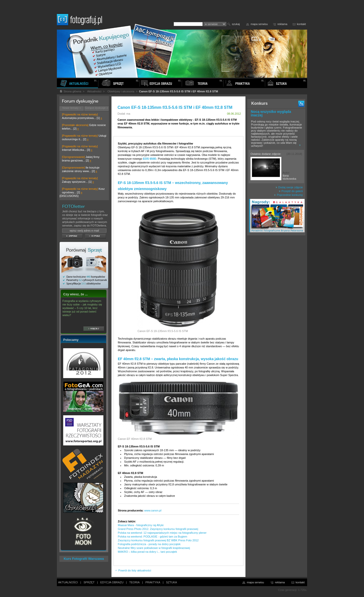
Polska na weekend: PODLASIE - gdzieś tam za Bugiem (153, 537)
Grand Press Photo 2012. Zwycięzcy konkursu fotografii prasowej (158, 529)
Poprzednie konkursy (288, 195)
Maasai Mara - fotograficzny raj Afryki (141, 525)
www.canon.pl (153, 510)
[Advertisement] (276, 317)
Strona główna (70, 91)
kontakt (301, 24)
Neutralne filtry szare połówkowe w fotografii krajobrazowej (154, 548)
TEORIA (134, 582)
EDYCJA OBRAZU (112, 582)
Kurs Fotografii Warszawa (84, 559)
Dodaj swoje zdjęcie (289, 187)
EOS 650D (150, 159)
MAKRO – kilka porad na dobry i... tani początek (147, 552)
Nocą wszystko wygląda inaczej (271, 113)
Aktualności (94, 91)
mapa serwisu (259, 24)
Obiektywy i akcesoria (121, 91)
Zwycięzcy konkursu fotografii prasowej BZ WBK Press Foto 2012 (158, 540)
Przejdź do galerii (291, 191)
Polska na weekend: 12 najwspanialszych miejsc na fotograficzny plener (162, 533)
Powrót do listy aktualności (133, 570)
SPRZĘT (89, 582)
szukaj (236, 24)
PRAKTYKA (153, 582)
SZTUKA (172, 582)
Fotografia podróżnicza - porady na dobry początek (149, 544)
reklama (282, 24)
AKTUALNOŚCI (68, 582)
